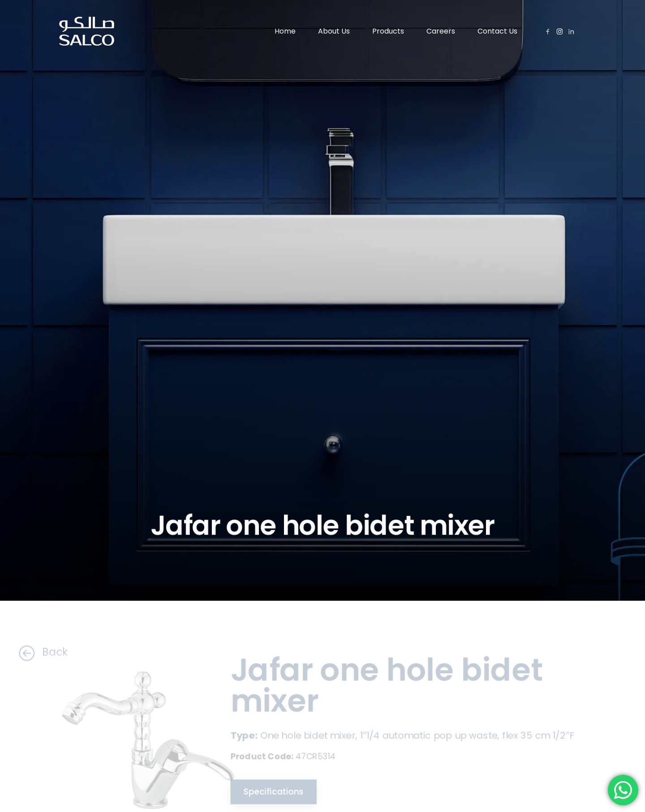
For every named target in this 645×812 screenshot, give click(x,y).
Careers (441, 31)
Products (388, 31)
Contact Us (497, 31)
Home (285, 31)
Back (37, 652)
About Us (334, 31)
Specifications (270, 793)
